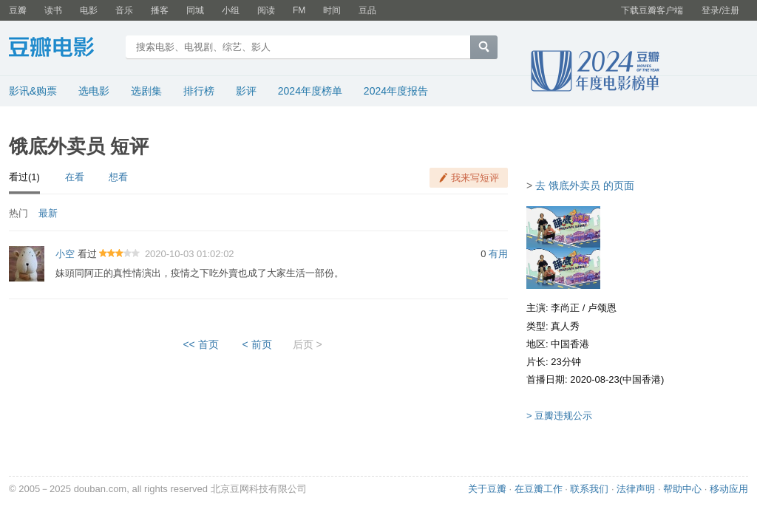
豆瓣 (18, 10)
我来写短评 (475, 178)
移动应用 (729, 489)
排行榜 (199, 91)
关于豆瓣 (487, 489)
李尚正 (565, 308)
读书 (53, 10)
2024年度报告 (396, 91)
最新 (48, 213)
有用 (498, 254)
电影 (89, 10)
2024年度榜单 (310, 91)
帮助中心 (682, 489)
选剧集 (146, 91)
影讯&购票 (33, 91)
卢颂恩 (602, 308)
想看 (118, 177)
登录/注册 (720, 10)
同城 (195, 10)
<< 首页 (200, 344)
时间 (332, 10)
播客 (160, 10)
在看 (75, 177)
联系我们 (589, 489)
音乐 (124, 10)
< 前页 (257, 344)
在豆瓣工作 (539, 489)
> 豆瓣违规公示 (559, 416)
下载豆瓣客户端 (652, 10)
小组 (231, 10)
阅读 (266, 10)
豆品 (367, 10)
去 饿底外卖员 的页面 (585, 185)
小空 (65, 254)
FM (299, 10)
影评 (246, 91)
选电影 (94, 91)
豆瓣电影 (62, 49)
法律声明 (636, 489)
